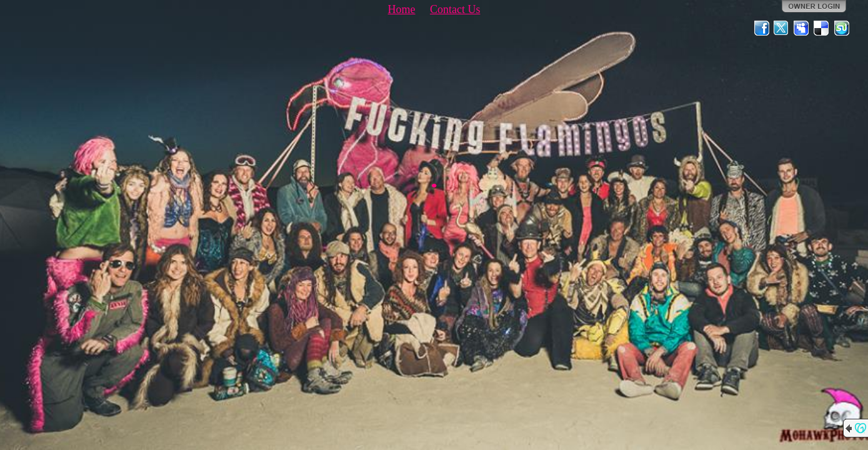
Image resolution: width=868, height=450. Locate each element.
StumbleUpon (842, 28)
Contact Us (455, 9)
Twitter (782, 28)
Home (402, 9)
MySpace (802, 28)
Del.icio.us (822, 28)
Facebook (762, 28)
